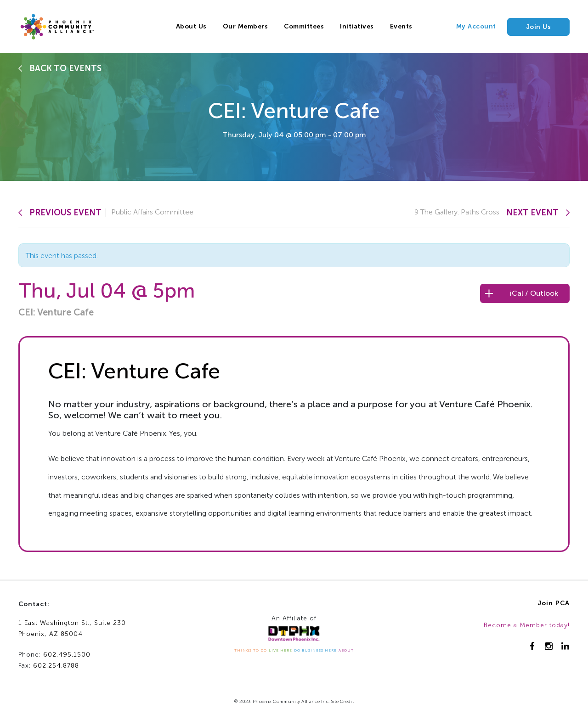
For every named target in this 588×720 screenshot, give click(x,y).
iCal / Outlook (534, 293)
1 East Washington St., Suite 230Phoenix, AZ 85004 (72, 629)
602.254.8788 (56, 666)
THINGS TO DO (251, 650)
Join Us (539, 27)
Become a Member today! (527, 625)
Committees (304, 26)
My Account (476, 26)
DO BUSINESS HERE (315, 650)
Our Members (246, 26)
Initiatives (357, 26)
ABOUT (346, 650)
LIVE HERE (280, 650)
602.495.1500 (67, 655)
